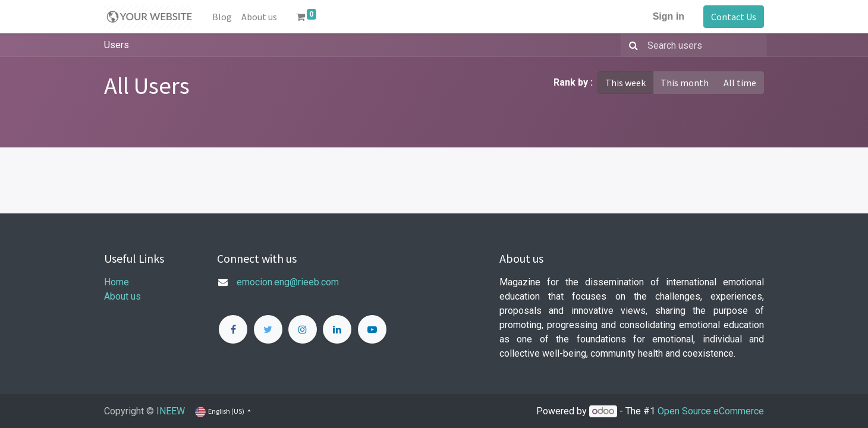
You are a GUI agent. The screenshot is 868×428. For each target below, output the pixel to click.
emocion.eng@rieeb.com (288, 282)
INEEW (171, 411)
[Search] (631, 45)
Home (117, 282)
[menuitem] (222, 17)
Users (117, 45)
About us (122, 296)
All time (740, 83)
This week (625, 83)
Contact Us (734, 17)
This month (685, 83)
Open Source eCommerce (711, 411)
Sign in (669, 16)
